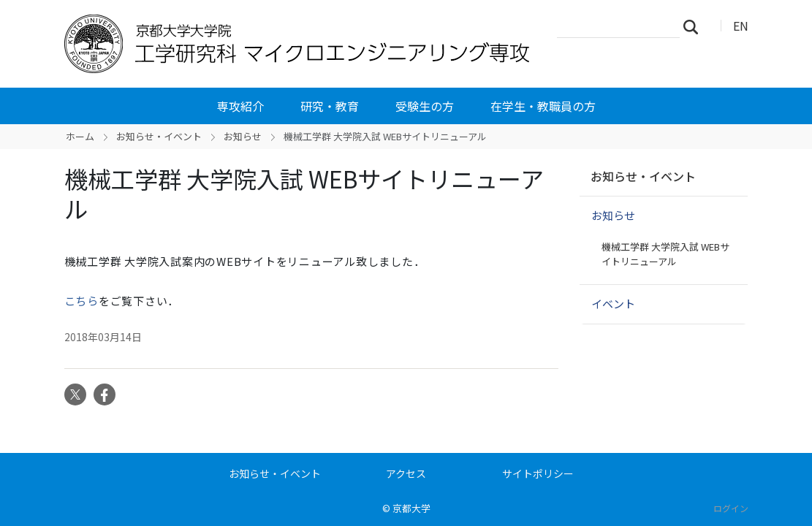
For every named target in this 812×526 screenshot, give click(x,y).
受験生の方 (425, 106)
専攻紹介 (240, 106)
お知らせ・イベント (159, 136)
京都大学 (411, 508)
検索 (695, 26)
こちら (81, 301)
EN (741, 26)
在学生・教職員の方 (543, 106)
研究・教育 (330, 106)
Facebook (105, 394)
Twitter (75, 394)
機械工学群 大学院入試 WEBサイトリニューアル (665, 254)
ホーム (80, 136)
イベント (613, 304)
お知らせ (243, 136)
